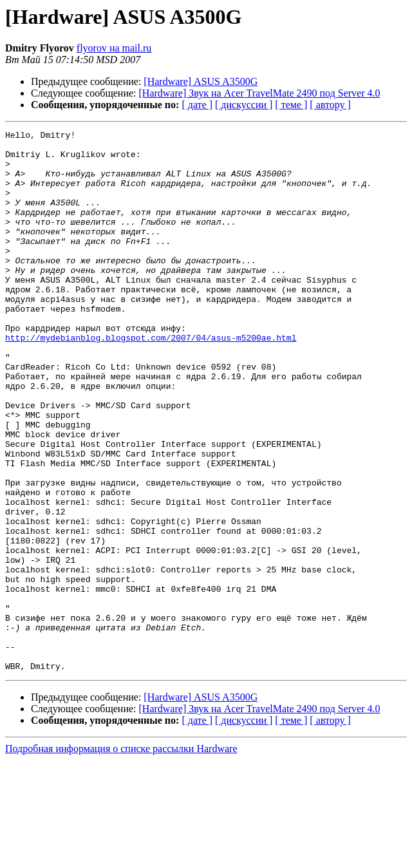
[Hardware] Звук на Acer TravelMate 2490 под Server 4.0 (260, 93)
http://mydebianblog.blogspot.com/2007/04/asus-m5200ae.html (151, 380)
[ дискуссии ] (244, 105)
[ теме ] (291, 105)
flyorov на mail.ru (114, 48)
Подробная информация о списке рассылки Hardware (121, 857)
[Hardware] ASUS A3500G (201, 81)
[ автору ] (330, 105)
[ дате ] (197, 105)
